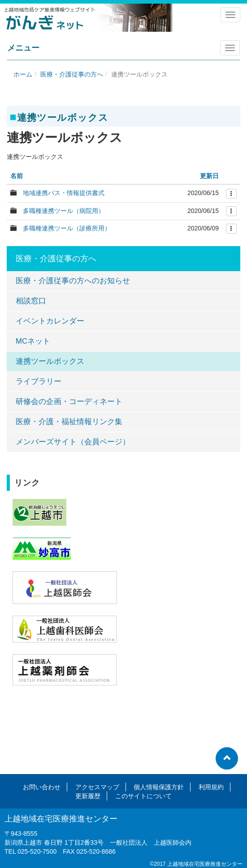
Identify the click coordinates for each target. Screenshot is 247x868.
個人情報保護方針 (159, 787)
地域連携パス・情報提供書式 (64, 193)
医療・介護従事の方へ (72, 74)
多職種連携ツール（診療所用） (67, 228)
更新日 (209, 176)
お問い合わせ (42, 787)
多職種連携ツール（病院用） (64, 211)
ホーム (23, 74)
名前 (17, 176)
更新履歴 (88, 796)
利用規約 (211, 787)
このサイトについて (143, 796)
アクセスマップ (97, 787)
